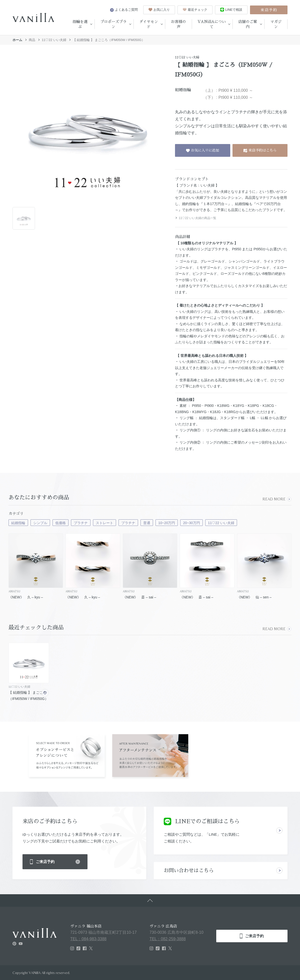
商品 (32, 40)
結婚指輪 (18, 523)
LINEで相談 (231, 10)
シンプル (40, 523)
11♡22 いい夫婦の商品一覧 (196, 218)
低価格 (60, 523)
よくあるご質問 (124, 10)
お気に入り (159, 10)
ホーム (17, 40)
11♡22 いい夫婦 (54, 40)
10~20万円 (167, 523)
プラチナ (81, 523)
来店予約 (269, 10)
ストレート (104, 523)
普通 (147, 523)
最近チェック (195, 10)
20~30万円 (191, 523)
